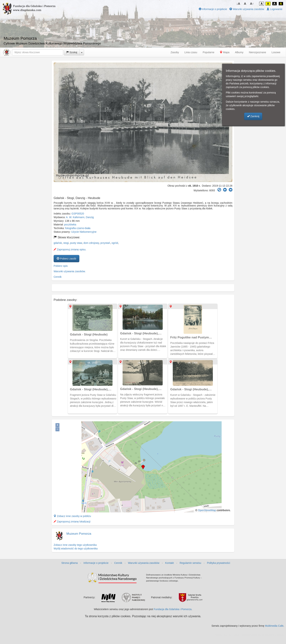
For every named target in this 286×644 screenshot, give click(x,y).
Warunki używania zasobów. (70, 271)
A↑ (252, 4)
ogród (115, 243)
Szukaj (72, 52)
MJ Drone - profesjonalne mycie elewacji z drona (256, 635)
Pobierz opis (61, 266)
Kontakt (170, 563)
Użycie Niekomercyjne (84, 232)
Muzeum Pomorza (79, 534)
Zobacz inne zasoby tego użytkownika (75, 545)
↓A (238, 4)
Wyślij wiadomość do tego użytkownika (76, 549)
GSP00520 (78, 214)
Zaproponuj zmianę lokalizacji (72, 522)
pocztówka (70, 225)
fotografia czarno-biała (78, 228)
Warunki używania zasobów (247, 9)
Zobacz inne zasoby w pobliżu (72, 516)
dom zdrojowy (91, 243)
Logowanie (275, 9)
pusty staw (76, 243)
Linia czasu (191, 52)
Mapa (225, 52)
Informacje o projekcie (213, 9)
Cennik (58, 277)
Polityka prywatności (219, 563)
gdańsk (58, 243)
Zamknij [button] (253, 116)
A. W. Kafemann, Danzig (80, 217)
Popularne (208, 52)
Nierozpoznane (258, 52)
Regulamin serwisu (190, 563)
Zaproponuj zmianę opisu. (70, 249)
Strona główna (70, 563)
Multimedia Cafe (274, 626)
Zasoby (175, 52)
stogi (66, 243)
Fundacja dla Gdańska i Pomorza (173, 609)
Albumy (239, 52)
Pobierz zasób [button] (66, 259)
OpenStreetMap (207, 510)
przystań (105, 243)
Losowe (276, 52)
